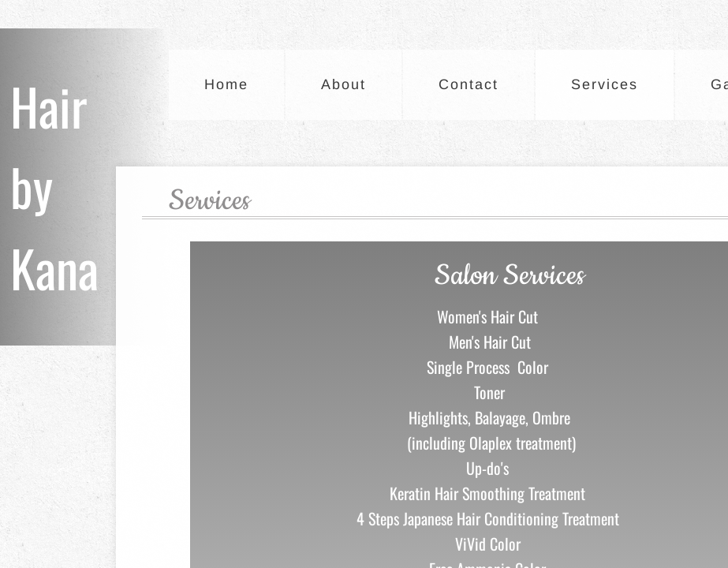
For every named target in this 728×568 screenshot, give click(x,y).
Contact (469, 84)
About (343, 84)
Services (605, 84)
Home (226, 84)
